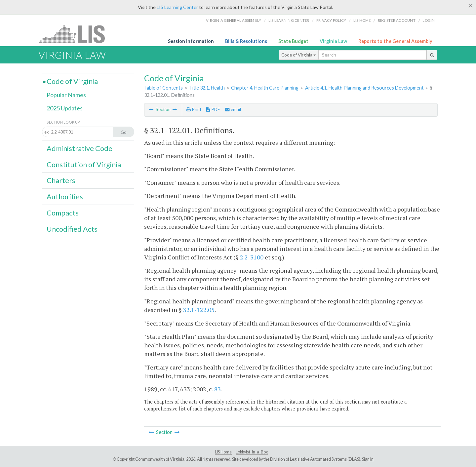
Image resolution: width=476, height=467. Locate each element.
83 (218, 389)
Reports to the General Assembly (395, 41)
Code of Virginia (299, 55)
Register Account (397, 20)
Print (194, 109)
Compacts (63, 213)
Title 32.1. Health (207, 88)
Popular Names (66, 95)
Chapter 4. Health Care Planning (265, 88)
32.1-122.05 (199, 310)
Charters (61, 180)
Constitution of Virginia (84, 165)
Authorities (65, 197)
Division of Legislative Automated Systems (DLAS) (315, 459)
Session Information (191, 41)
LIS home (362, 20)
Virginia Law (333, 41)
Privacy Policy (331, 20)
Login (429, 20)
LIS (76, 34)
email (233, 109)
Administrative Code (79, 148)
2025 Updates (65, 108)
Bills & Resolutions (246, 41)
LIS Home (223, 452)
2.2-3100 (252, 257)
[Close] (471, 6)
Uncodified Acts (72, 229)
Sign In (368, 459)
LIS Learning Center (177, 7)
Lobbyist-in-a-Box (252, 452)
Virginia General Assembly (234, 20)
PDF (213, 109)
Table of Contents (163, 88)
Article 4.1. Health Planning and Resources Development (364, 88)
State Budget (293, 41)
